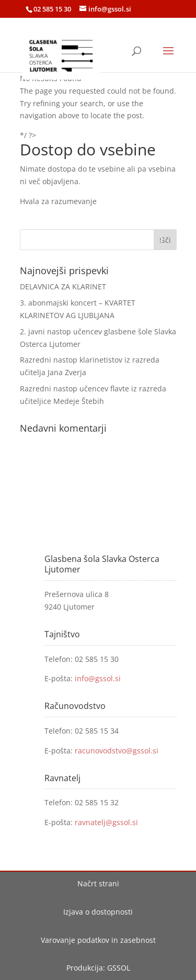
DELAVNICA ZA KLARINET (63, 286)
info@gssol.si (98, 678)
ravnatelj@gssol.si (106, 822)
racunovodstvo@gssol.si (117, 751)
